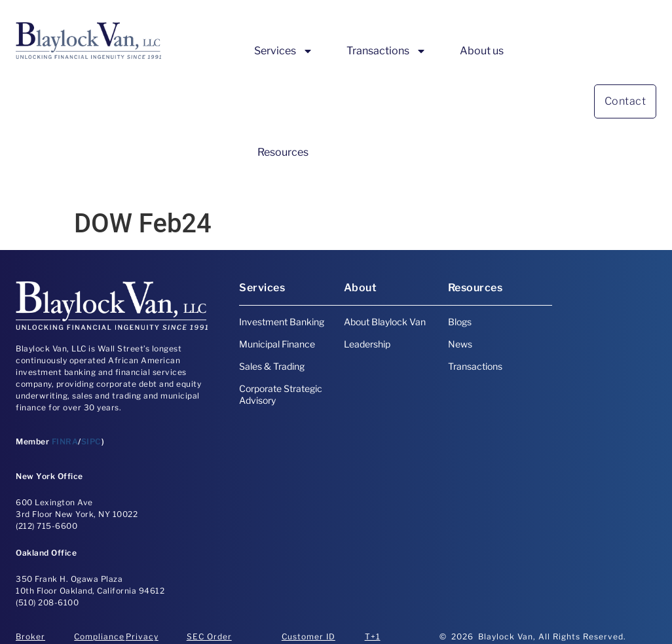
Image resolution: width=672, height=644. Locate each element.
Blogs (460, 322)
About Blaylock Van (385, 322)
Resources (283, 152)
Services (284, 51)
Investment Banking (282, 322)
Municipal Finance (277, 344)
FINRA (65, 441)
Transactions (386, 51)
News (460, 344)
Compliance (99, 636)
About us (482, 51)
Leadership (367, 344)
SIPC (91, 441)
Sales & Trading (272, 366)
